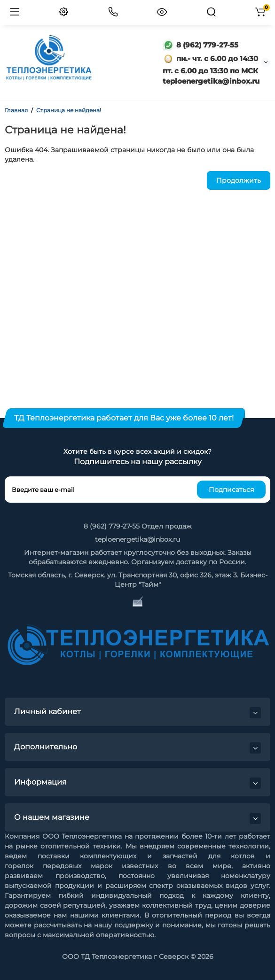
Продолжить (239, 180)
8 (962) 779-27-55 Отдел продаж (138, 526)
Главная (16, 110)
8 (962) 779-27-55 (200, 45)
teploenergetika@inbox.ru (137, 539)
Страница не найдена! (69, 110)
